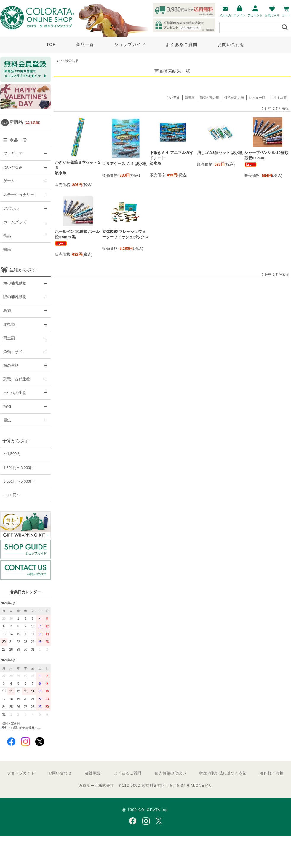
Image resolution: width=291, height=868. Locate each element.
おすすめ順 (278, 98)
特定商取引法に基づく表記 (223, 773)
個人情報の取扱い (170, 773)
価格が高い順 (234, 98)
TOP (51, 44)
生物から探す (23, 270)
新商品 (26, 122)
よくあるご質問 (182, 44)
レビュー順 (257, 98)
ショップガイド (130, 44)
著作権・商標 (272, 773)
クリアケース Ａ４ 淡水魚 (124, 164)
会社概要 (93, 773)
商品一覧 (85, 44)
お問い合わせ (231, 44)
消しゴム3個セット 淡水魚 (220, 153)
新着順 (190, 98)
